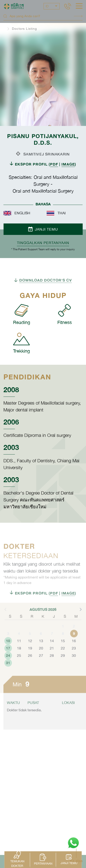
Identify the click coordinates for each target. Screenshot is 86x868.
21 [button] (52, 660)
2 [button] (74, 638)
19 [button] (30, 660)
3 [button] (8, 645)
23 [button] (74, 660)
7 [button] (52, 645)
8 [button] (63, 645)
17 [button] (8, 660)
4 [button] (19, 645)
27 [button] (41, 667)
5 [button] (30, 645)
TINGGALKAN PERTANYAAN (43, 243)
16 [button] (74, 652)
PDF (54, 164)
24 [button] (8, 667)
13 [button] (41, 652)
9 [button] (74, 645)
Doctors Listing (24, 29)
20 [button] (41, 660)
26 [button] (30, 667)
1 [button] (63, 638)
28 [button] (52, 667)
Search (78, 16)
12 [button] (30, 652)
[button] (80, 621)
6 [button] (41, 645)
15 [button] (63, 652)
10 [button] (8, 652)
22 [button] (63, 660)
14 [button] (52, 652)
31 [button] (8, 674)
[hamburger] (79, 6)
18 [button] (19, 660)
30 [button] (74, 667)
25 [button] (19, 667)
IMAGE (68, 164)
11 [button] (19, 652)
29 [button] (63, 667)
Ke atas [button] (76, 861)
